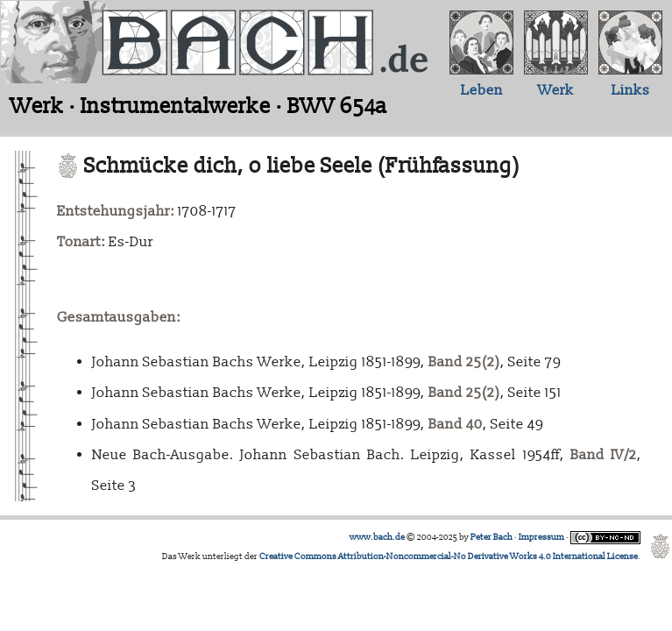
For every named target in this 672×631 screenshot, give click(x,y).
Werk (556, 90)
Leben (482, 90)
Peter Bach (492, 537)
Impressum (541, 537)
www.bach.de (377, 537)
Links (631, 90)
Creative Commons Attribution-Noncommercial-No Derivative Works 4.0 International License (449, 557)
